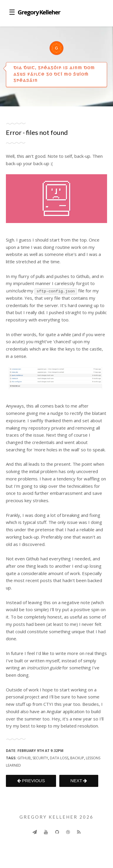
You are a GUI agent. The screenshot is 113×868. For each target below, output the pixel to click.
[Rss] (79, 832)
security (40, 758)
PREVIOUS (31, 781)
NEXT (79, 781)
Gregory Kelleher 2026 (56, 817)
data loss (59, 758)
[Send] (35, 832)
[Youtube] (46, 832)
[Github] (57, 832)
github (24, 758)
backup (77, 758)
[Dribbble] (68, 832)
